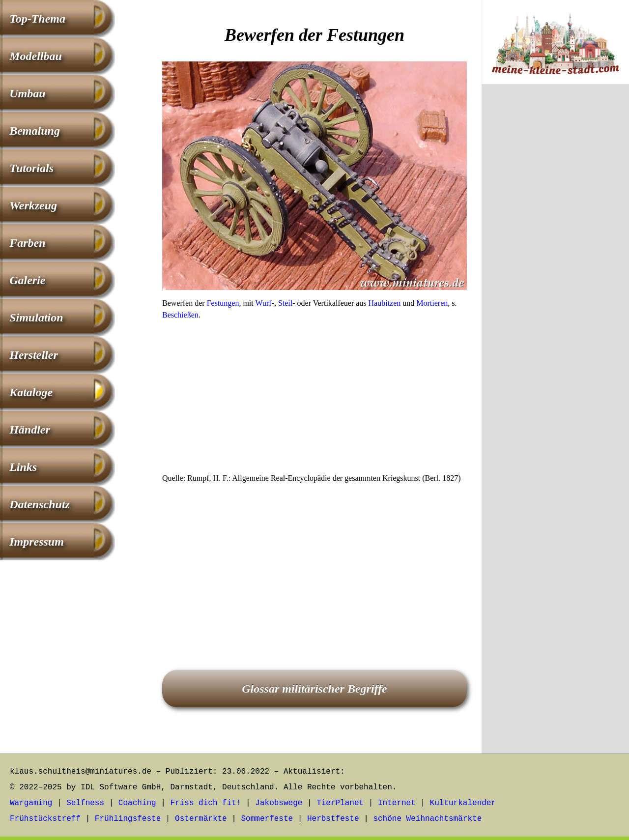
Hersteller (34, 355)
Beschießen (180, 315)
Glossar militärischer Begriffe (314, 689)
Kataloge (31, 392)
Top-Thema (37, 19)
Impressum (37, 542)
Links (23, 467)
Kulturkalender (463, 803)
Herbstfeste (333, 819)
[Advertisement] (314, 400)
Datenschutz (40, 504)
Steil (285, 303)
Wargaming (31, 803)
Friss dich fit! (205, 803)
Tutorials (31, 168)
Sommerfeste (267, 819)
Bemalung (35, 131)
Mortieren (432, 303)
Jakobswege (279, 803)
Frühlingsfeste (128, 819)
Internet (397, 803)
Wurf (263, 303)
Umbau (27, 93)
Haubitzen (385, 303)
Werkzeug (33, 205)
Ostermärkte (201, 819)
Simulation (36, 318)
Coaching (137, 803)
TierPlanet (340, 803)
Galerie (27, 280)
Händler (30, 430)
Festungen (223, 303)
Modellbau (36, 56)
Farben (27, 243)
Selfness (85, 803)
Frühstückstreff (45, 819)
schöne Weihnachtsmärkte (427, 819)
